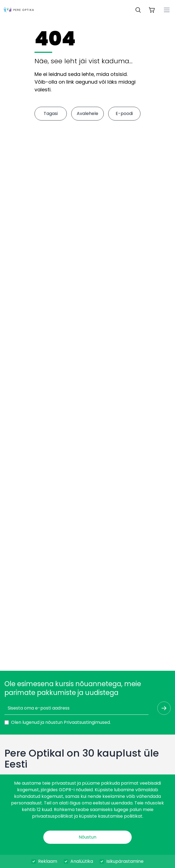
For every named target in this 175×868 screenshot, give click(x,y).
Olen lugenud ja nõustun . (61, 722)
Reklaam (48, 861)
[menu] (167, 10)
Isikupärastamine (125, 861)
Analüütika (82, 861)
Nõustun (87, 837)
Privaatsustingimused (87, 722)
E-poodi (124, 113)
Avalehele (87, 113)
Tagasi (51, 113)
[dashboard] (18, 10)
